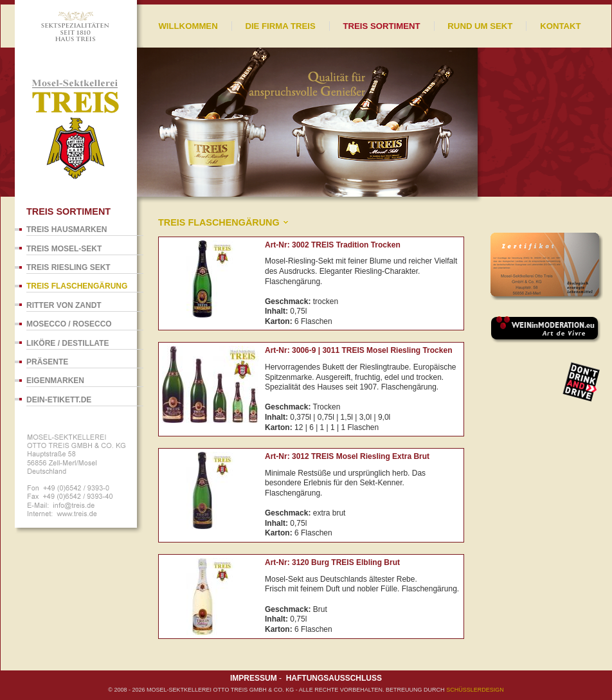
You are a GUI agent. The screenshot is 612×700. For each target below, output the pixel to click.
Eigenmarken (55, 381)
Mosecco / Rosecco (69, 324)
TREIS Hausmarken (67, 229)
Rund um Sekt (480, 26)
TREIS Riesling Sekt (68, 267)
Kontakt (560, 26)
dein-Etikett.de (59, 400)
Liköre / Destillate (67, 343)
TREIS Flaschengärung (77, 286)
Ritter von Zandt (64, 305)
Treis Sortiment (381, 26)
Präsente (47, 362)
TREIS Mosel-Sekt (64, 249)
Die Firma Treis (280, 26)
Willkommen (188, 26)
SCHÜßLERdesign (475, 690)
